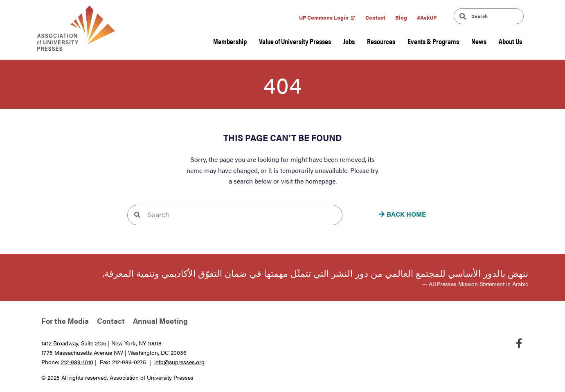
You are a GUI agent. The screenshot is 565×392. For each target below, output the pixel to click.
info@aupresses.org (179, 362)
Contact (375, 17)
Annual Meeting (160, 321)
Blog (401, 17)
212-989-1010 (77, 362)
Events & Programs (433, 41)
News (479, 41)
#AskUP (427, 17)
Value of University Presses (295, 41)
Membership (230, 41)
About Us (510, 41)
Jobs (349, 41)
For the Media (65, 321)
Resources (381, 41)
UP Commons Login (324, 17)
